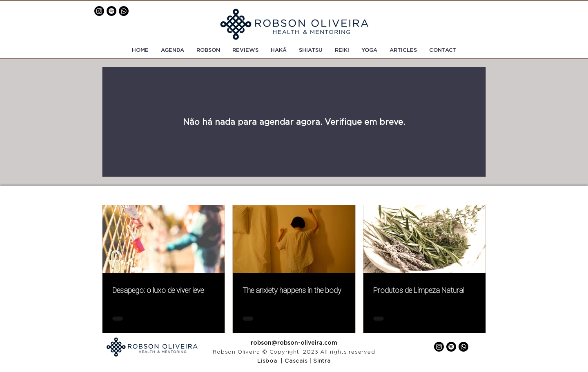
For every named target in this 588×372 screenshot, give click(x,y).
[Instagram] (99, 11)
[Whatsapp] (124, 11)
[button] (443, 51)
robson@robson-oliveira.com (294, 343)
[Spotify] (111, 11)
